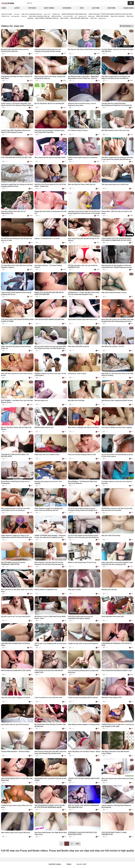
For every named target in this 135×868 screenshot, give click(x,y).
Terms (69, 864)
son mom (17, 14)
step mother (64, 18)
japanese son (102, 18)
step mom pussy (102, 16)
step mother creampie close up (47, 18)
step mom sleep (7, 14)
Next (78, 844)
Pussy (8, 3)
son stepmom (15, 16)
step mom (93, 18)
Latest (17, 8)
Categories (67, 8)
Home (4, 8)
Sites (82, 8)
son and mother (68, 16)
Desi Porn (111, 8)
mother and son (56, 16)
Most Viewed (49, 8)
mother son (56, 14)
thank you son (83, 16)
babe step (91, 16)
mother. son (5, 16)
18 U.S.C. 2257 (81, 864)
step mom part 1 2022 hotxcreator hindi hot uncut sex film (110, 14)
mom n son (47, 14)
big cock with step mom (79, 18)
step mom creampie (117, 16)
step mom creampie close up (32, 14)
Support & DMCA (55, 864)
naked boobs (129, 8)
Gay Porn (96, 8)
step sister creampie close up (39, 16)
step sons (24, 16)
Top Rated (32, 8)
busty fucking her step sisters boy (74, 14)
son (76, 16)
